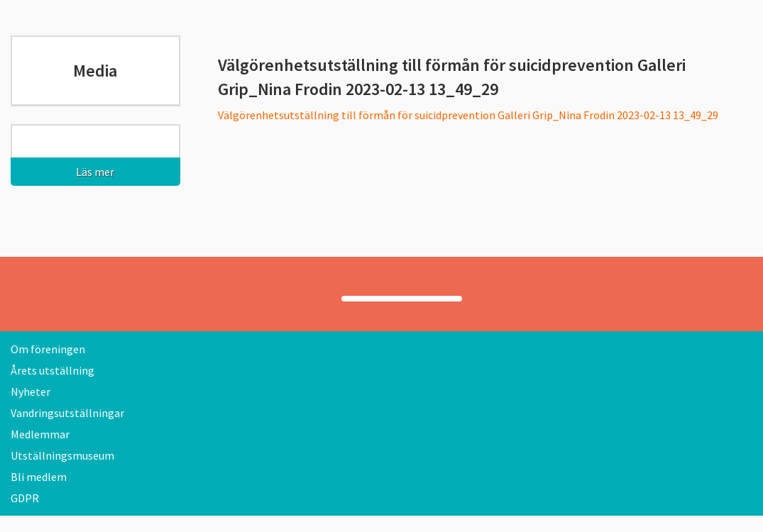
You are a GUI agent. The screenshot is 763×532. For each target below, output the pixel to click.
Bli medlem (39, 477)
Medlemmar (40, 434)
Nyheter (31, 392)
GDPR (25, 498)
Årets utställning (53, 370)
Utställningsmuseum (62, 455)
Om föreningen (48, 349)
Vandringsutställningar (67, 413)
